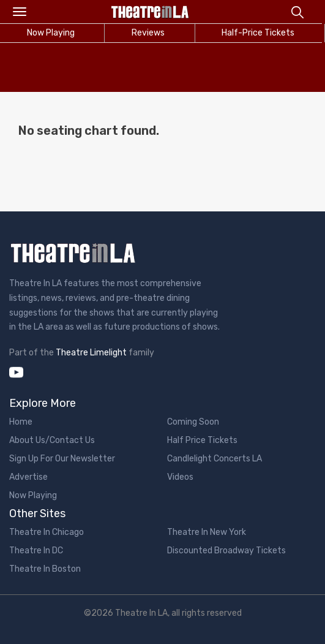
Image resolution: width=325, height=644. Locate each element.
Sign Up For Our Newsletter (62, 459)
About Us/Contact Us (52, 440)
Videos (180, 477)
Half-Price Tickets (258, 33)
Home (21, 422)
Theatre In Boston (45, 569)
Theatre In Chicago (47, 532)
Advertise (28, 477)
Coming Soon (193, 422)
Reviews (148, 33)
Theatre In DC (36, 551)
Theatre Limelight (91, 353)
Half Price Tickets (202, 440)
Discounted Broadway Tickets (226, 551)
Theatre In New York (207, 532)
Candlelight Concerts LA (215, 459)
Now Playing (33, 495)
